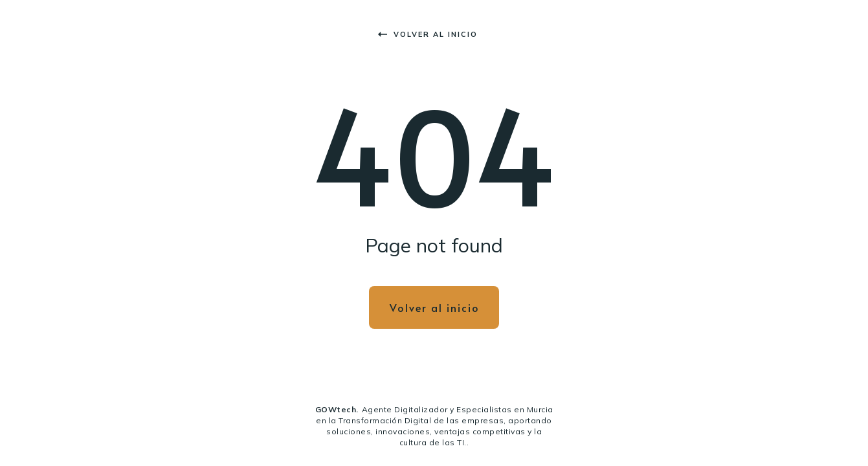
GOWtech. (337, 409)
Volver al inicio (428, 34)
